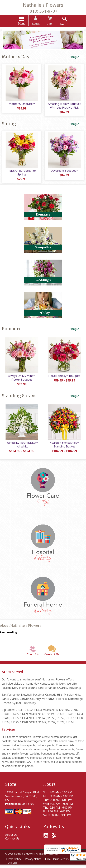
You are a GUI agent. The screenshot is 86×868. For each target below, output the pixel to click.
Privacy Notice (34, 862)
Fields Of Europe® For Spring (22, 174)
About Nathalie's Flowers (21, 628)
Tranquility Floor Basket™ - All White (21, 447)
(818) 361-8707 (43, 11)
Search (63, 25)
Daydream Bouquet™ (65, 172)
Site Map (13, 866)
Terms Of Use (14, 862)
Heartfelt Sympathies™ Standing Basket (64, 447)
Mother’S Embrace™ (22, 105)
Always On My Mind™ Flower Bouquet (22, 379)
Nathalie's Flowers (43, 5)
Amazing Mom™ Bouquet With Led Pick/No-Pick (64, 107)
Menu (23, 24)
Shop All (77, 57)
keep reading (9, 635)
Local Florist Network (58, 862)
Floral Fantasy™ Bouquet (64, 378)
